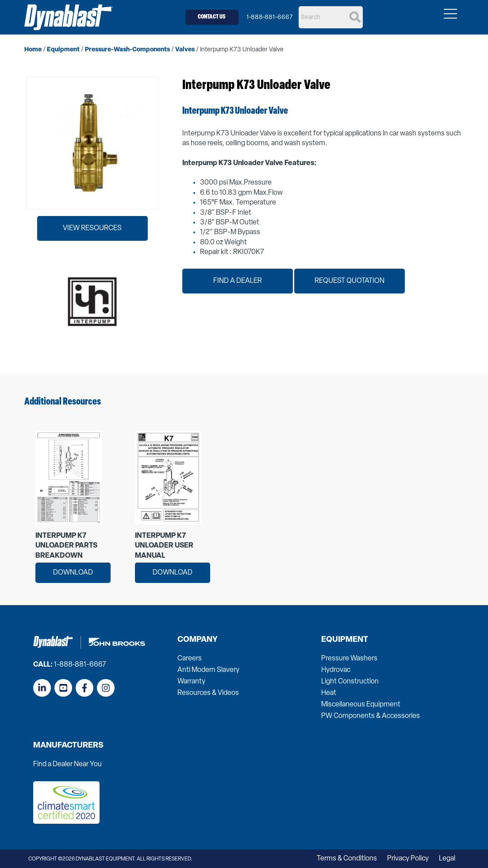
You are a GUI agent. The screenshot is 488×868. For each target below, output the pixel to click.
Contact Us (212, 17)
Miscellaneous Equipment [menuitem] (361, 705)
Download (73, 573)
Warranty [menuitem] (191, 682)
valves (185, 50)
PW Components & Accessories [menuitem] (371, 716)
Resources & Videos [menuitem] (208, 693)
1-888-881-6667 (270, 17)
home (33, 50)
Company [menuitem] (198, 640)
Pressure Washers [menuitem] (349, 659)
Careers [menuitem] (190, 659)
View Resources (92, 228)
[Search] (331, 17)
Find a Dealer (238, 281)
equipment (63, 50)
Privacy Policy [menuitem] (408, 859)
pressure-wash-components (127, 50)
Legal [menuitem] (447, 859)
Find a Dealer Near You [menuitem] (67, 764)
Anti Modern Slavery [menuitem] (208, 670)
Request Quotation (350, 281)
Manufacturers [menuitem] (68, 746)
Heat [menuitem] (329, 693)
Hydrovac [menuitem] (336, 670)
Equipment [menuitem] (345, 640)
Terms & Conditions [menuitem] (347, 859)
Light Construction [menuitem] (350, 682)
